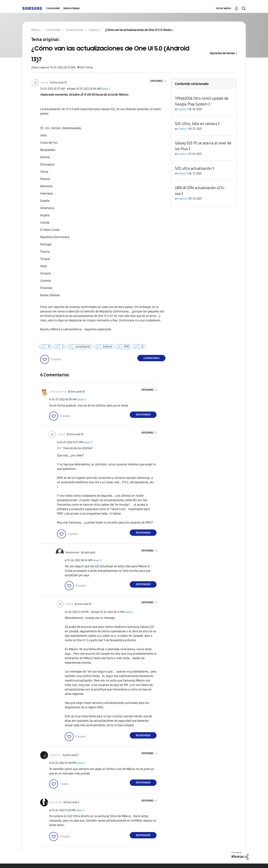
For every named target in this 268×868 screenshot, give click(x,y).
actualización (83, 347)
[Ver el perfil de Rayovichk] (56, 802)
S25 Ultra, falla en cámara (196, 124)
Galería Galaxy (71, 8)
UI (142, 347)
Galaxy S (106, 89)
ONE (127, 347)
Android (107, 347)
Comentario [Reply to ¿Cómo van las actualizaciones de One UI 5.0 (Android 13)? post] (151, 358)
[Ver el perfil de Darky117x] (56, 755)
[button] (159, 81)
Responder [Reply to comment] (143, 415)
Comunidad (53, 8)
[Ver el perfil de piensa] (45, 83)
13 (49, 347)
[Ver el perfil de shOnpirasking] (58, 392)
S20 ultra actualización (193, 168)
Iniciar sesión (223, 8)
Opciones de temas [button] (222, 53)
